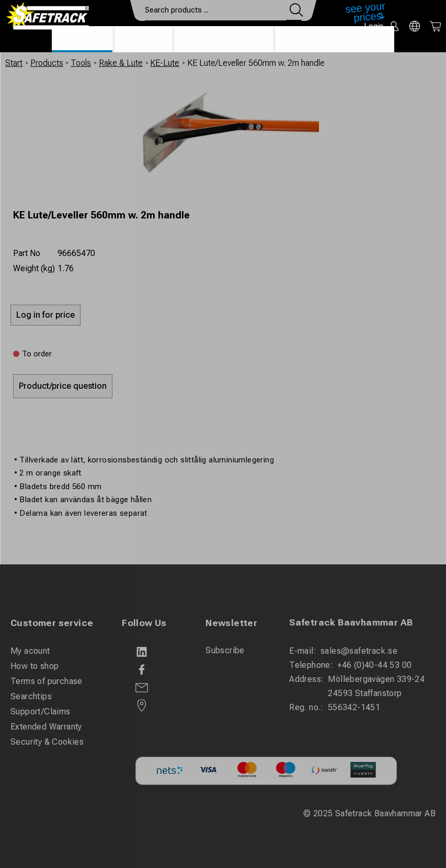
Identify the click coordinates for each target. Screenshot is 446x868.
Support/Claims (41, 711)
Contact (304, 40)
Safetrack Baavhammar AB (351, 622)
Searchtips (31, 696)
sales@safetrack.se (359, 651)
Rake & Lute (121, 63)
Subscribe (225, 650)
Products (82, 40)
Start (14, 63)
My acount (30, 651)
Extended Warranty (46, 727)
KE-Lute (165, 63)
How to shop (35, 666)
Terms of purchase (47, 681)
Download (363, 40)
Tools (81, 63)
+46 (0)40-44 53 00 (374, 665)
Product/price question (63, 386)
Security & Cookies (47, 742)
